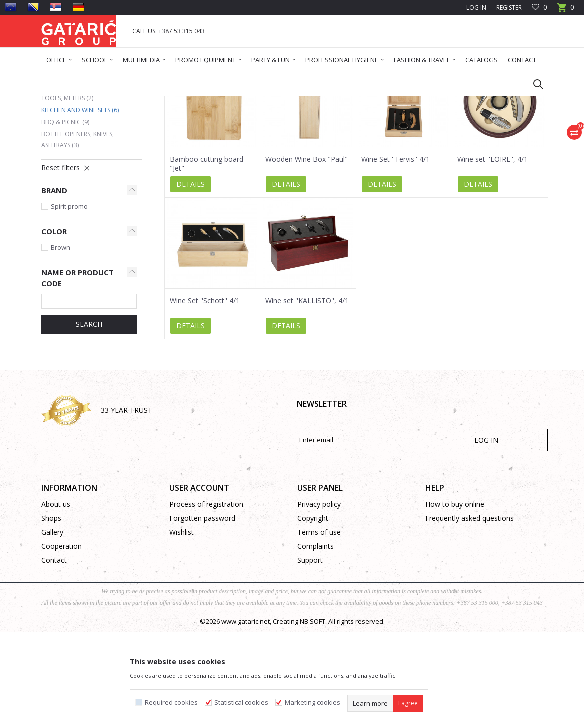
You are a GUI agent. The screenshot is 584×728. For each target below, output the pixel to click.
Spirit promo (69, 303)
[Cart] (566, 11)
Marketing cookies (312, 702)
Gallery (52, 628)
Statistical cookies (241, 702)
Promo (131, 103)
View (408, 138)
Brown (61, 344)
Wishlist (182, 628)
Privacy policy (319, 600)
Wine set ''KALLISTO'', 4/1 (307, 397)
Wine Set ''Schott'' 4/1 (205, 397)
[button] (533, 84)
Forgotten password (202, 614)
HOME (157, 103)
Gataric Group (62, 103)
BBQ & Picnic (65, 218)
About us (56, 600)
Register (509, 8)
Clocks (57, 171)
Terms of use (319, 628)
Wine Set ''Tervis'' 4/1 (395, 256)
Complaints (315, 642)
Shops (51, 614)
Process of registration (206, 600)
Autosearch (276, 138)
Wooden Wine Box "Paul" (306, 256)
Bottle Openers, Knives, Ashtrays (78, 236)
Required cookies (171, 702)
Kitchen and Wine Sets (80, 206)
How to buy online (455, 600)
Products (102, 103)
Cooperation (62, 642)
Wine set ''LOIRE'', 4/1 (492, 256)
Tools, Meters (67, 194)
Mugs (56, 182)
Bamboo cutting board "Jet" (207, 260)
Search (89, 420)
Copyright (313, 614)
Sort (315, 138)
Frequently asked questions (469, 614)
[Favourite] (539, 8)
